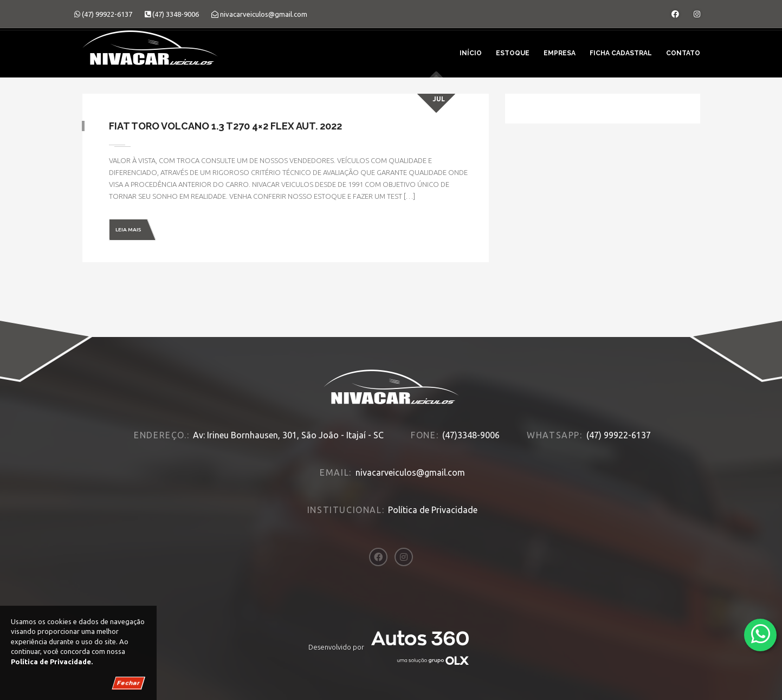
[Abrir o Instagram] (697, 14)
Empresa (560, 53)
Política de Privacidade (433, 510)
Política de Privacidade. (52, 662)
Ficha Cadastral (621, 53)
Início (471, 53)
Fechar (128, 683)
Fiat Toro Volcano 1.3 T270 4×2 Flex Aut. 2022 (226, 126)
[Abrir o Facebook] (675, 14)
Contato (683, 53)
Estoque (513, 53)
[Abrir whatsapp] (761, 634)
